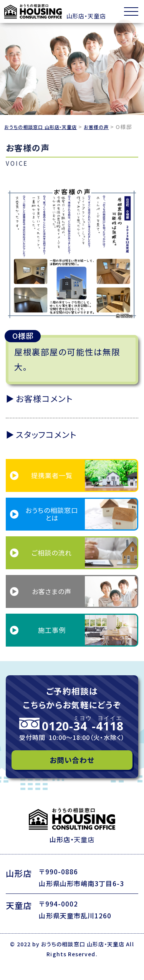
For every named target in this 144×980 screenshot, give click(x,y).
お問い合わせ (72, 771)
